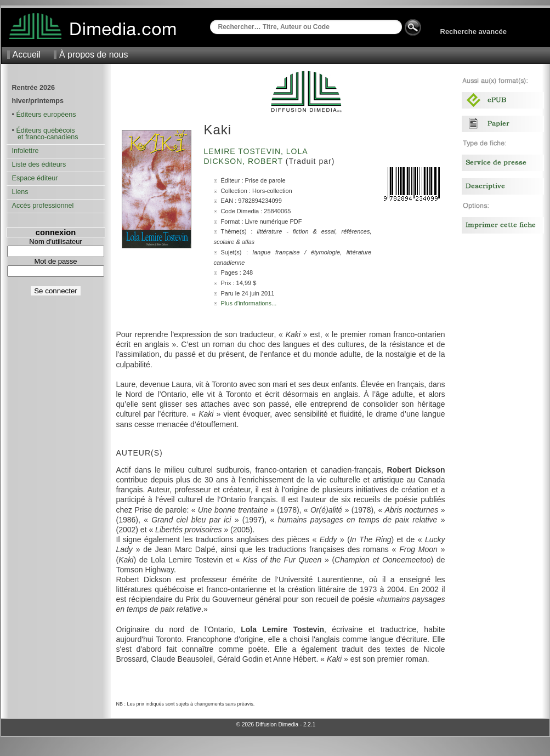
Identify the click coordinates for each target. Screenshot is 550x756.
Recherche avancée (474, 32)
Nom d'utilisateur (55, 241)
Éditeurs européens (46, 115)
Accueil (27, 55)
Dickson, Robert (245, 161)
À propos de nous (93, 55)
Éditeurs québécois (45, 130)
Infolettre (25, 151)
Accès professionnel (43, 206)
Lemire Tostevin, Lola (257, 151)
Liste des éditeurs (39, 164)
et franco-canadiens (45, 137)
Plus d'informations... (249, 303)
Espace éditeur (35, 178)
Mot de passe (55, 261)
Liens (20, 192)
